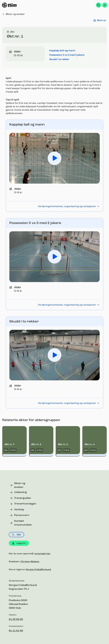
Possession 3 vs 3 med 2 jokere (67, 55)
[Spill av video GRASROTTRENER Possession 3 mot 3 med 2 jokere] (54, 257)
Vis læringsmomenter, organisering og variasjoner (69, 206)
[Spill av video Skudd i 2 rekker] (54, 355)
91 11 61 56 (16, 631)
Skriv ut (100, 20)
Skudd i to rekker (59, 59)
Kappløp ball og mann (62, 51)
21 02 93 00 (16, 619)
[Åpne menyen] (105, 5)
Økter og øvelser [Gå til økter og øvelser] (13, 14)
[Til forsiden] (9, 5)
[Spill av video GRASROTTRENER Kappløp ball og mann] (54, 158)
